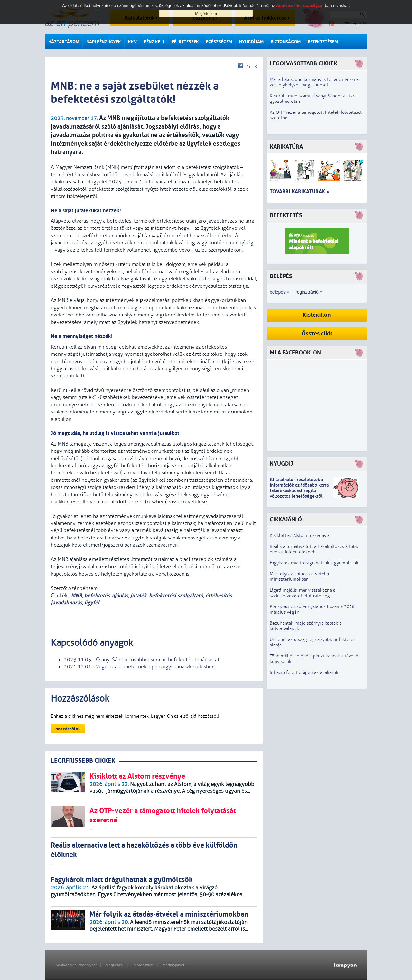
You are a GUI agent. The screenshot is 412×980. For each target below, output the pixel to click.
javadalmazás (66, 602)
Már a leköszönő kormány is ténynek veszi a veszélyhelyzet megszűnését (314, 82)
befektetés (97, 595)
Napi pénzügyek (104, 42)
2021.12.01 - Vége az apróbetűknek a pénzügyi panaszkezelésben (139, 667)
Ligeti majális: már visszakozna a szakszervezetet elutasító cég (303, 593)
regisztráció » (309, 292)
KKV (132, 42)
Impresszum (143, 965)
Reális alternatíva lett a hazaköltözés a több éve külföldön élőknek (314, 549)
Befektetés (286, 215)
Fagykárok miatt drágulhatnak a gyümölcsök (314, 563)
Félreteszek (185, 42)
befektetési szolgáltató (176, 595)
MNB (77, 595)
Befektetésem (323, 42)
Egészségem (219, 42)
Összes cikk (317, 334)
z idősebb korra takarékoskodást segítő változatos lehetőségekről (299, 491)
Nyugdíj (281, 464)
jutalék (139, 595)
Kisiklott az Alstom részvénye (299, 535)
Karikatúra (286, 147)
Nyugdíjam (251, 42)
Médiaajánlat (173, 965)
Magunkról (115, 965)
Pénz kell (154, 42)
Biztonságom (286, 42)
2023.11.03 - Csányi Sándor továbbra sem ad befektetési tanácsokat (141, 660)
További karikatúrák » (300, 192)
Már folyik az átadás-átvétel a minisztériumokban (299, 577)
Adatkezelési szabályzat (76, 965)
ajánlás (120, 595)
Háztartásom (64, 42)
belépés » (280, 292)
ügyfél (92, 602)
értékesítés (219, 595)
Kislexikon (317, 315)
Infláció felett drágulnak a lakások (304, 672)
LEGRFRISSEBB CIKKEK (83, 761)
